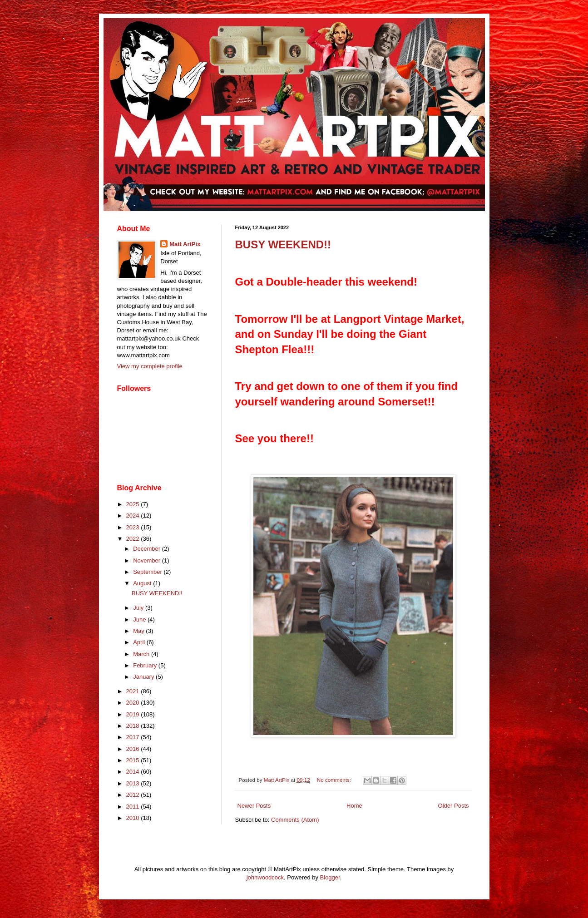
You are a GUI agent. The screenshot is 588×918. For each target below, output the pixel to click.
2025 (134, 504)
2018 (134, 726)
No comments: (335, 780)
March (142, 654)
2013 (134, 783)
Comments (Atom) (295, 820)
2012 (134, 795)
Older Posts (454, 806)
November (148, 560)
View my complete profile (150, 366)
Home (354, 806)
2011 (134, 807)
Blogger (330, 877)
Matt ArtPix (185, 244)
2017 (134, 737)
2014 (134, 772)
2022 (134, 539)
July (139, 608)
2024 (134, 516)
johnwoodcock (265, 877)
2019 (134, 714)
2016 (134, 749)
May (139, 631)
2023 (134, 527)
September (148, 572)
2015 (134, 760)
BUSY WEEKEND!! (283, 244)
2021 (134, 691)
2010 (134, 818)
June (140, 619)
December (148, 549)
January (144, 677)
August (143, 583)
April (140, 642)
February (146, 665)
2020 (134, 703)
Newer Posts (254, 806)
